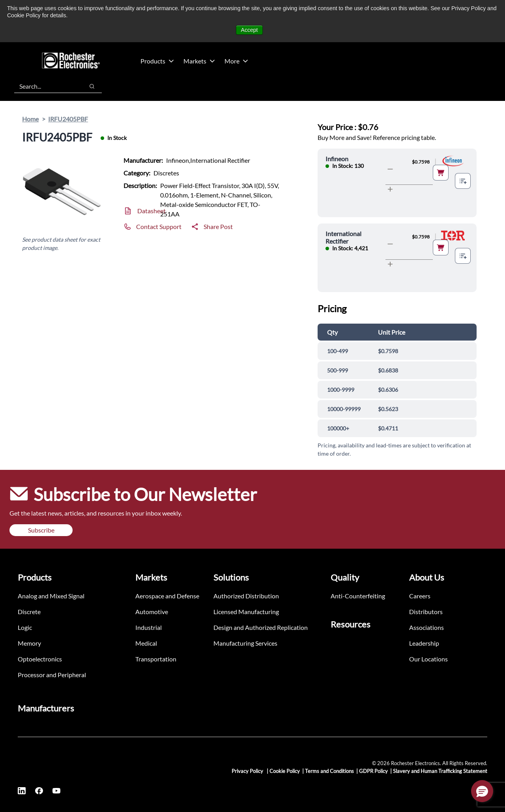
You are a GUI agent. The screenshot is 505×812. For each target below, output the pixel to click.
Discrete (29, 612)
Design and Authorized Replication (261, 627)
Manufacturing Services (245, 643)
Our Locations (428, 659)
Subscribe (41, 530)
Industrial (149, 627)
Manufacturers (46, 708)
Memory (29, 643)
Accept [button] (250, 30)
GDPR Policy (373, 771)
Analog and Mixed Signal (51, 596)
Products (157, 61)
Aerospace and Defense (167, 596)
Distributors (426, 612)
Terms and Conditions (329, 771)
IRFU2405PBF (68, 119)
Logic (25, 627)
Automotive (152, 612)
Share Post (218, 226)
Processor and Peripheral (52, 675)
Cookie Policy (285, 771)
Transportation (156, 659)
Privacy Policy (248, 771)
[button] (482, 791)
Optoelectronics (40, 659)
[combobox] (45, 86)
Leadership (424, 643)
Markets (199, 61)
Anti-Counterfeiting (358, 596)
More (236, 61)
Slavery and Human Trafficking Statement (440, 771)
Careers (420, 596)
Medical (146, 643)
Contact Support (159, 226)
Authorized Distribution (246, 596)
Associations (426, 627)
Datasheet (151, 211)
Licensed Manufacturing (246, 612)
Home (30, 119)
